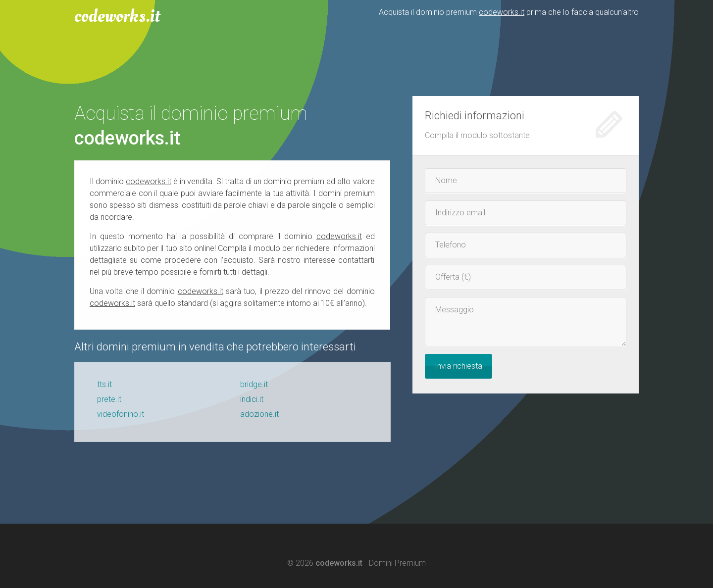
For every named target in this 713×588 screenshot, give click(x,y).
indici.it (252, 402)
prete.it (109, 402)
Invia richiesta (458, 366)
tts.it (104, 387)
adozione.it (259, 417)
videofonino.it (121, 417)
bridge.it (254, 387)
